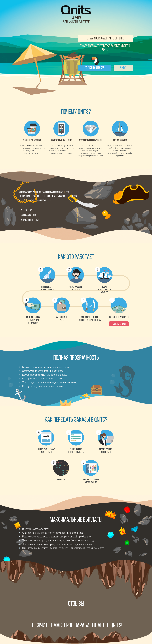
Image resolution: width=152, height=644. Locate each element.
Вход (123, 68)
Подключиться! (94, 68)
